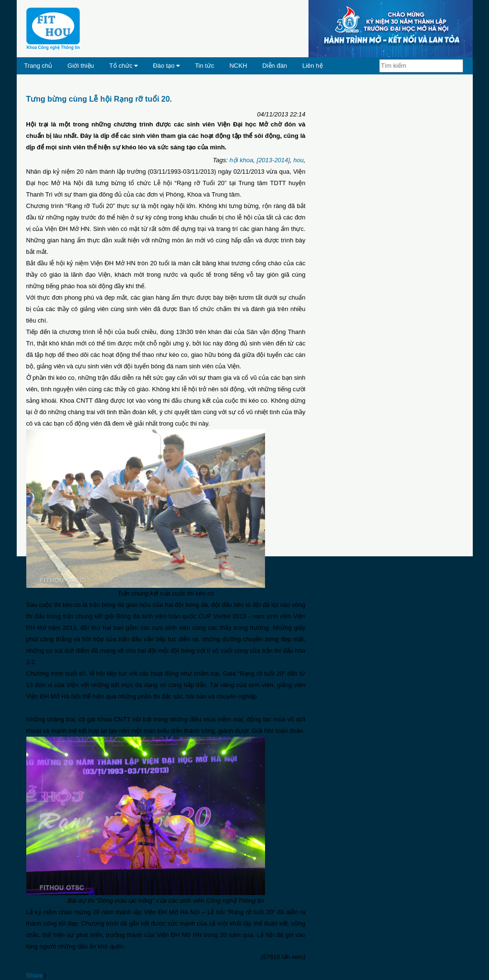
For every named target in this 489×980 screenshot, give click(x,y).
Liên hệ (312, 66)
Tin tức (204, 66)
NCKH (238, 66)
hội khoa (241, 160)
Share (35, 975)
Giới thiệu (80, 66)
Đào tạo (166, 66)
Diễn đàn (275, 66)
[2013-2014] (273, 160)
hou (298, 160)
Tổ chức (123, 66)
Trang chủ (38, 66)
